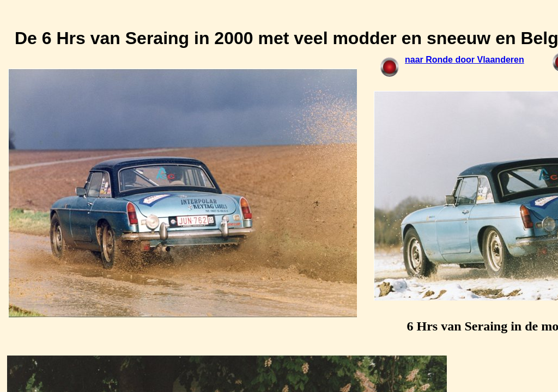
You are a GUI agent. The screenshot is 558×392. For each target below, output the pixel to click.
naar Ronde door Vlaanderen (465, 60)
